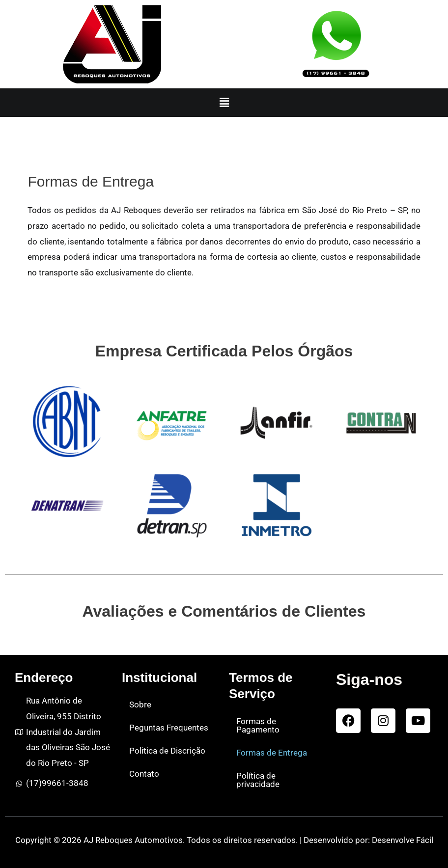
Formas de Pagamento (258, 725)
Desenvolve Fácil (403, 840)
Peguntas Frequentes (169, 728)
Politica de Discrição (167, 751)
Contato (144, 774)
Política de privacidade (258, 780)
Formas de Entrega (272, 753)
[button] (224, 103)
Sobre (140, 705)
